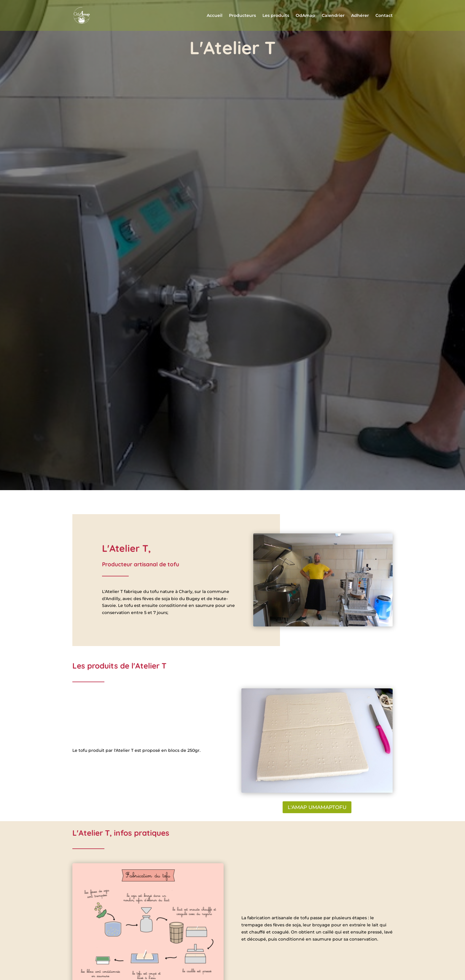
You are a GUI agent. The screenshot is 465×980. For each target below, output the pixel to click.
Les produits (276, 16)
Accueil (215, 16)
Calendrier (333, 16)
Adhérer (360, 16)
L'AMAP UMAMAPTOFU (317, 807)
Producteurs (242, 16)
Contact (384, 16)
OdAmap (305, 16)
